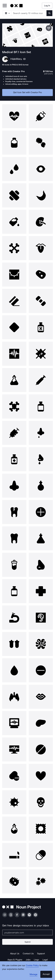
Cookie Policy (32, 965)
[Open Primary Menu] (5, 6)
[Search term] (29, 13)
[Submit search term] (49, 13)
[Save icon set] (49, 28)
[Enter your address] (27, 932)
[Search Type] (7, 13)
